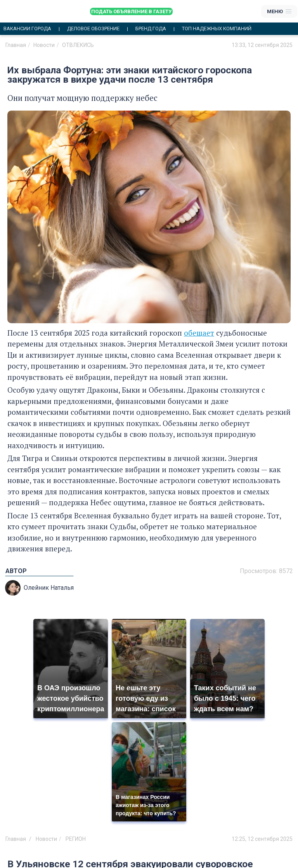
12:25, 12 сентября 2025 (262, 839)
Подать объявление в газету (131, 11)
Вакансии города (27, 29)
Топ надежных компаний (217, 29)
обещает (199, 333)
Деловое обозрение (93, 29)
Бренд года (151, 29)
